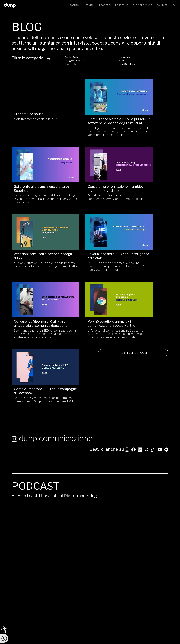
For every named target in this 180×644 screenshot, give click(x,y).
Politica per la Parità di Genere (84, 633)
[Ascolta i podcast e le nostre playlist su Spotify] (166, 329)
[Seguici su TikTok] (153, 329)
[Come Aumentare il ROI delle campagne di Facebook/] (143, 224)
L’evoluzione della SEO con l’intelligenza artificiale (141, 182)
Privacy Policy (106, 633)
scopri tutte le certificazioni (157, 583)
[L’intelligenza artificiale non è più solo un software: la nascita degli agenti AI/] (90, 93)
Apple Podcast (134, 491)
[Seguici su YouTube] (160, 329)
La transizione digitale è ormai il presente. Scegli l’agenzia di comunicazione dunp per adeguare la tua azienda (141, 124)
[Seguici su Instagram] (127, 329)
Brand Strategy (127, 64)
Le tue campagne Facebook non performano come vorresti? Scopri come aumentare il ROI (143, 253)
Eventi (122, 61)
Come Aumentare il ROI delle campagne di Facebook (143, 243)
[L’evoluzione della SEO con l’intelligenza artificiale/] (143, 162)
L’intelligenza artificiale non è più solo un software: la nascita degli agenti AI (89, 114)
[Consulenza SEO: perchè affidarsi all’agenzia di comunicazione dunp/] (37, 224)
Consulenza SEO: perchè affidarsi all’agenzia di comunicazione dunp (33, 245)
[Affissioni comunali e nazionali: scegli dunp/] (90, 162)
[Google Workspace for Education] (156, 579)
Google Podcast (135, 485)
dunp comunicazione (52, 318)
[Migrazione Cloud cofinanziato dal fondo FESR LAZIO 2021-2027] (90, 606)
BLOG (143, 5)
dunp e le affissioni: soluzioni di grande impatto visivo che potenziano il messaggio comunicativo (87, 194)
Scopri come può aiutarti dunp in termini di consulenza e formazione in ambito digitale (35, 192)
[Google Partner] (149, 579)
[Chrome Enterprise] (158, 579)
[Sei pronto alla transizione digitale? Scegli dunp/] (143, 93)
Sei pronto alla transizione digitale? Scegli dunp (141, 112)
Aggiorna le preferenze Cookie (143, 633)
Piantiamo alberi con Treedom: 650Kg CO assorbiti (66, 641)
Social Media (72, 57)
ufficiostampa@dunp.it (77, 562)
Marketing (124, 57)
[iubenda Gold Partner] (163, 579)
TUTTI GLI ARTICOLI (143, 283)
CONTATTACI (157, 540)
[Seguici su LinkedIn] (140, 329)
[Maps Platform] (160, 579)
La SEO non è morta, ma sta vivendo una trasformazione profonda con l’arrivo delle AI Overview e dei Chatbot (139, 194)
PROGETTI (105, 5)
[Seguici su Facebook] (20, 562)
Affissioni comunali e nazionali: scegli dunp (84, 182)
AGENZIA (75, 5)
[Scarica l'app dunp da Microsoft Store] (20, 581)
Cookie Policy (121, 633)
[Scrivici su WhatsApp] (4, 638)
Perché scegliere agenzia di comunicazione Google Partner (89, 245)
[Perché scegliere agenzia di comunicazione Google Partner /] (90, 224)
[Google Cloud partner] (151, 579)
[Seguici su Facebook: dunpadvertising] (133, 329)
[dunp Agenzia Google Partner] (157, 563)
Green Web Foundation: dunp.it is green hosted (117, 641)
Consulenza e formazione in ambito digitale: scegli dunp (36, 182)
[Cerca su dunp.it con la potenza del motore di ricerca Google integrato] (174, 5)
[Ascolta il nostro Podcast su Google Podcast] (20, 571)
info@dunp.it (72, 558)
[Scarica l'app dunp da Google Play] (14, 581)
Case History (72, 64)
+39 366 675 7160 (75, 584)
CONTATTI (162, 5)
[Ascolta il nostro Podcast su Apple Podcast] (26, 571)
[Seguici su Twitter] (146, 329)
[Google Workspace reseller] (153, 579)
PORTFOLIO (122, 5)
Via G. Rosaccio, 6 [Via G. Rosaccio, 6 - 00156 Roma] (91, 567)
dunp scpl (49, 630)
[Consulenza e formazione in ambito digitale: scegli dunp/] (37, 162)
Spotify (129, 480)
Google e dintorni (74, 61)
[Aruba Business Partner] (165, 579)
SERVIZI (89, 5)
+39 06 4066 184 (74, 579)
